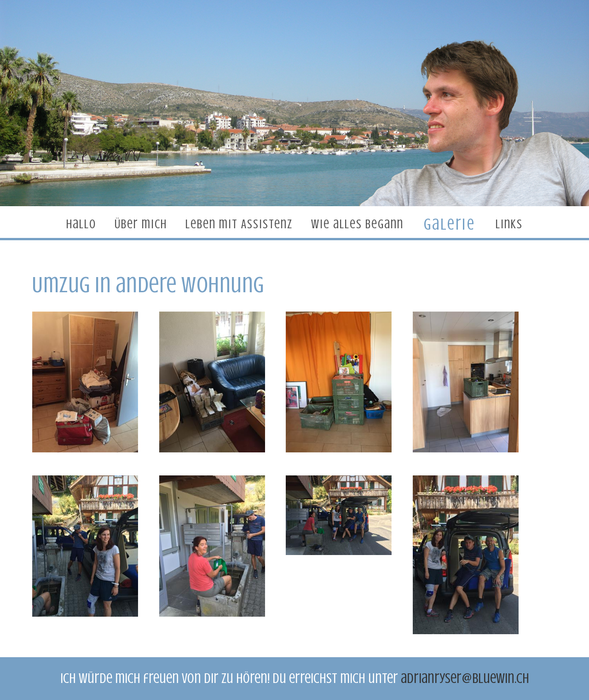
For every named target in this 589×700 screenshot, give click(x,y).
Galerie (450, 224)
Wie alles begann (357, 224)
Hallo (81, 224)
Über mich (141, 224)
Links (509, 224)
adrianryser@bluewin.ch (465, 678)
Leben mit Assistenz (239, 224)
